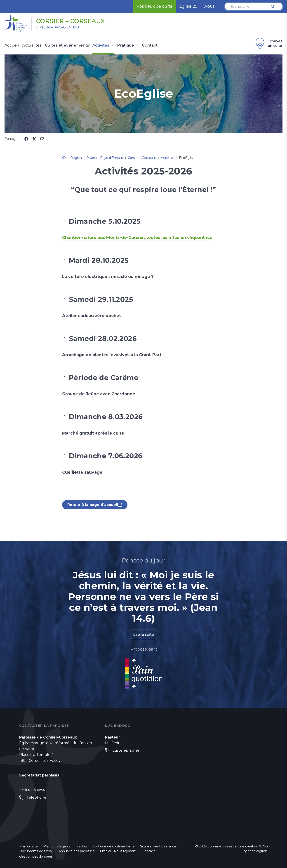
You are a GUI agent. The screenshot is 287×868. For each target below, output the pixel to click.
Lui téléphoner (126, 750)
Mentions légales (57, 846)
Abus (209, 6)
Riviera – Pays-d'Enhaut (58, 27)
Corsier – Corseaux (71, 21)
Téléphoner (37, 797)
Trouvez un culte (268, 43)
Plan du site (28, 846)
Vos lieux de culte (155, 6)
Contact (150, 45)
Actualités (32, 45)
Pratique (126, 45)
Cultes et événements (67, 45)
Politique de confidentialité (113, 846)
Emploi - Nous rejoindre (118, 851)
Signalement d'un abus (158, 846)
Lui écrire (113, 743)
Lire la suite (143, 634)
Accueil (12, 45)
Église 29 (188, 6)
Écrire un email (33, 790)
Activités (101, 45)
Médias (81, 846)
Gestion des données (36, 856)
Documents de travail (36, 851)
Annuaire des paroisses (76, 851)
